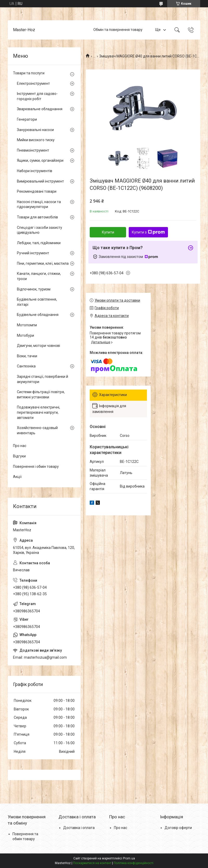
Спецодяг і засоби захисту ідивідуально (40, 230)
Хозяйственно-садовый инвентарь (37, 430)
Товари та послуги (29, 73)
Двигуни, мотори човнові (38, 346)
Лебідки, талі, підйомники (39, 243)
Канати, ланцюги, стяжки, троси (39, 276)
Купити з (148, 232)
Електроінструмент (33, 83)
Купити (108, 232)
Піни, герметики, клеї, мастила (43, 263)
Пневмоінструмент (33, 150)
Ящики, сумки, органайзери (40, 160)
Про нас (20, 446)
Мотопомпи (27, 325)
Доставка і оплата (79, 828)
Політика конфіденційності (134, 863)
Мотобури (25, 335)
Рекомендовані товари (37, 191)
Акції (17, 477)
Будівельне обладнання (38, 315)
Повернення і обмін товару (36, 467)
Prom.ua (129, 858)
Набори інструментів (35, 171)
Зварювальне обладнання (40, 109)
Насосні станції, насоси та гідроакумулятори (39, 204)
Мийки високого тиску (36, 140)
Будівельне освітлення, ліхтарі (37, 302)
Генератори (27, 119)
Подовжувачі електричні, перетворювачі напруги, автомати (38, 412)
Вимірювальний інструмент (40, 181)
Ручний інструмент (33, 253)
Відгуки (19, 456)
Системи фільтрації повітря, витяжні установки (41, 394)
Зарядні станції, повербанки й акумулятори (43, 379)
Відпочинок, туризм (34, 289)
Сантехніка (26, 366)
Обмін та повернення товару (118, 30)
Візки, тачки (27, 356)
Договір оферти (178, 828)
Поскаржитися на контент (92, 863)
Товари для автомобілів (37, 217)
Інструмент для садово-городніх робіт (37, 96)
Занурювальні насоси (35, 130)
